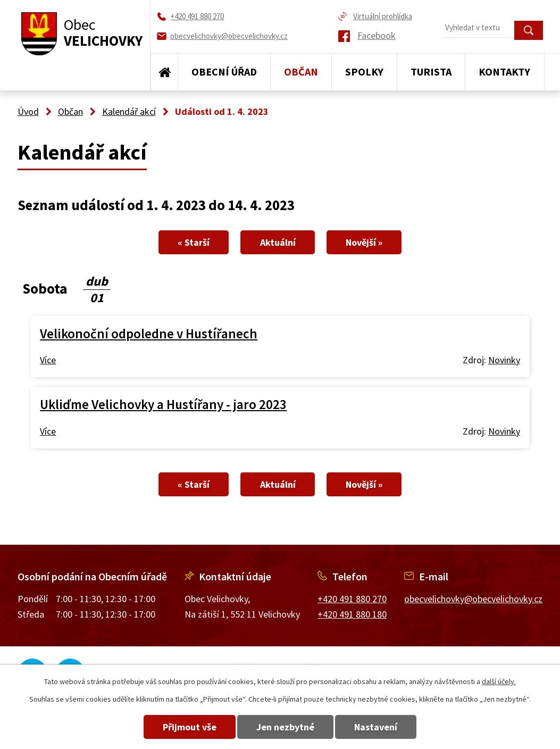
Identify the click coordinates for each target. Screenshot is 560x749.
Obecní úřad (224, 72)
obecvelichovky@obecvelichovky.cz (473, 599)
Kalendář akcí (129, 111)
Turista (431, 72)
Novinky (504, 360)
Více (48, 360)
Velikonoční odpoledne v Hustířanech (149, 334)
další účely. (499, 681)
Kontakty (504, 72)
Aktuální (278, 242)
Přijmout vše (180, 727)
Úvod (164, 72)
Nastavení (385, 727)
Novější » (374, 242)
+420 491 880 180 (352, 614)
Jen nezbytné (285, 727)
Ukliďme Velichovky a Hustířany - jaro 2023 (163, 404)
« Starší (185, 242)
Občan (301, 72)
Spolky (364, 72)
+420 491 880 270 (352, 599)
